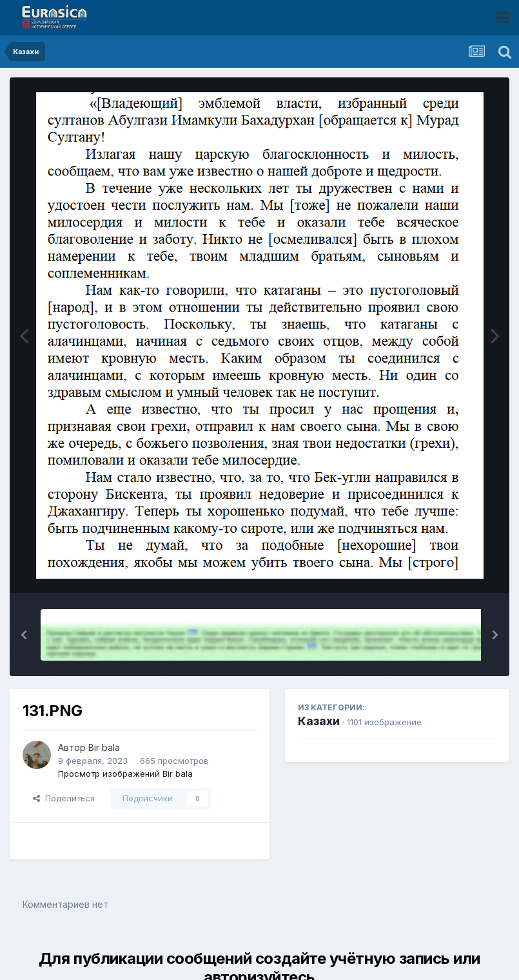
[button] (24, 635)
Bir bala (104, 747)
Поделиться (64, 798)
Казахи (319, 721)
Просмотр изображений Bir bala (125, 774)
